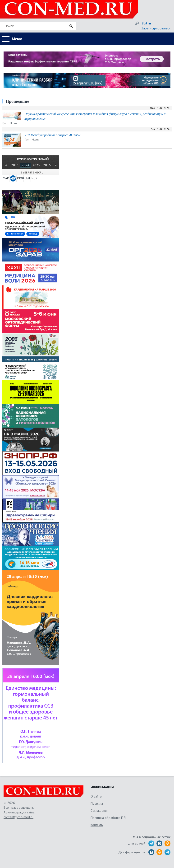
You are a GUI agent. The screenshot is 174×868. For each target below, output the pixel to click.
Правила (97, 803)
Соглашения (99, 811)
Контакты (97, 825)
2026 (47, 165)
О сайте (96, 796)
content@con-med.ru (18, 817)
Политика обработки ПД (108, 818)
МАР (6, 178)
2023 (15, 165)
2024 (26, 165)
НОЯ (34, 178)
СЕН (27, 178)
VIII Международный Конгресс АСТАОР (53, 135)
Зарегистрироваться (156, 28)
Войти (146, 23)
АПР (13, 178)
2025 (36, 165)
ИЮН (20, 178)
